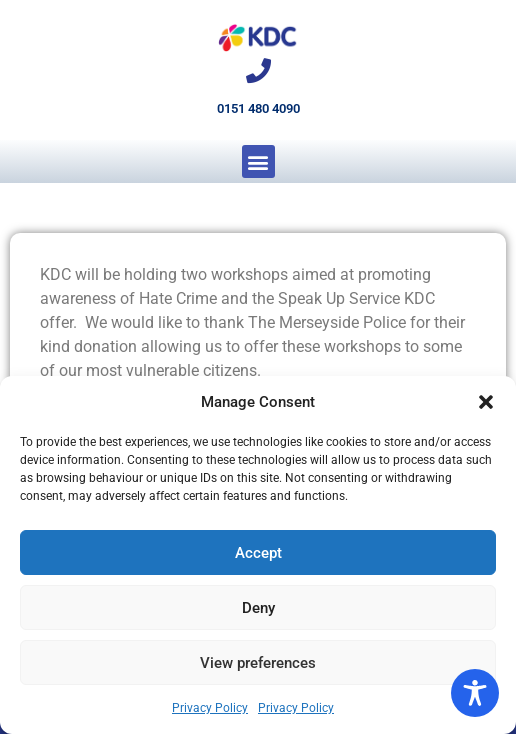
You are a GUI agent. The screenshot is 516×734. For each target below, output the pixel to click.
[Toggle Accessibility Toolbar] (475, 693)
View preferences (258, 663)
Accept (258, 553)
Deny (258, 608)
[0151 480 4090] (258, 70)
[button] (486, 402)
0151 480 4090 (258, 108)
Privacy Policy (210, 708)
